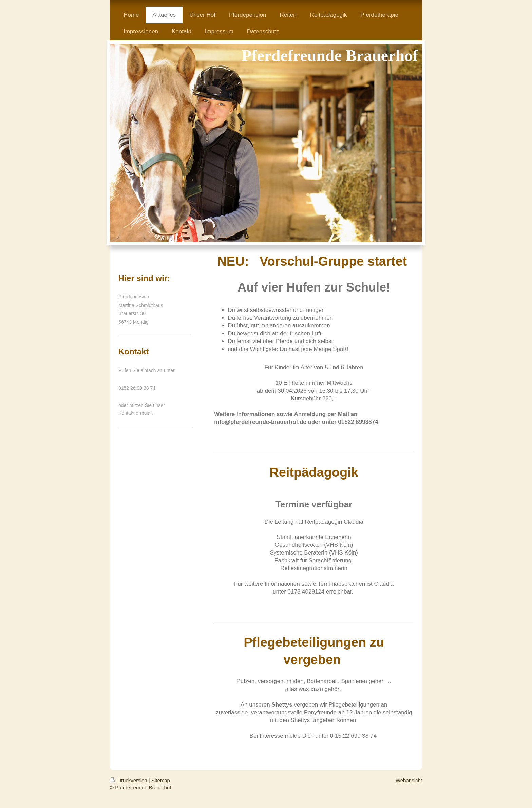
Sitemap (161, 780)
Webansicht (409, 780)
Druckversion (129, 780)
